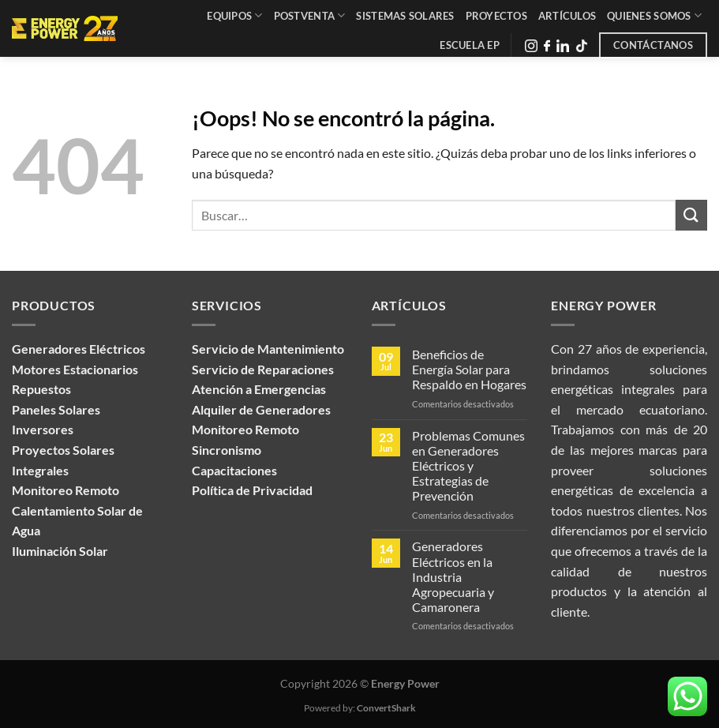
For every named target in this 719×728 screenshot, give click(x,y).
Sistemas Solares (405, 16)
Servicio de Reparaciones (263, 369)
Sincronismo (227, 450)
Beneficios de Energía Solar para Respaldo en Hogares (469, 369)
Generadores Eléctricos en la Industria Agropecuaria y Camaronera (453, 576)
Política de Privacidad (252, 490)
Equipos (234, 15)
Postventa (310, 15)
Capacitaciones (234, 470)
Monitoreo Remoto (245, 429)
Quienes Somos (654, 15)
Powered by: (360, 708)
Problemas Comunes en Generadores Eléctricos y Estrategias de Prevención (468, 466)
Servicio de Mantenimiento (268, 349)
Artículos (567, 16)
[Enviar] (691, 215)
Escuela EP (470, 45)
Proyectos (496, 16)
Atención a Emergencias (259, 389)
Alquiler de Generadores (261, 409)
